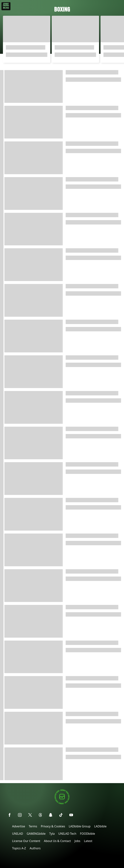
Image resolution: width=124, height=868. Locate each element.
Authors (35, 848)
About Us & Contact (57, 841)
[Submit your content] (62, 804)
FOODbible (87, 834)
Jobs (77, 841)
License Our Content (26, 841)
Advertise (19, 826)
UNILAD (18, 834)
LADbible (100, 826)
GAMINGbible (36, 834)
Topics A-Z (19, 848)
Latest (88, 841)
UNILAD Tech (67, 834)
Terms (33, 826)
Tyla (52, 834)
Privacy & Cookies (53, 826)
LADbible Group (80, 826)
